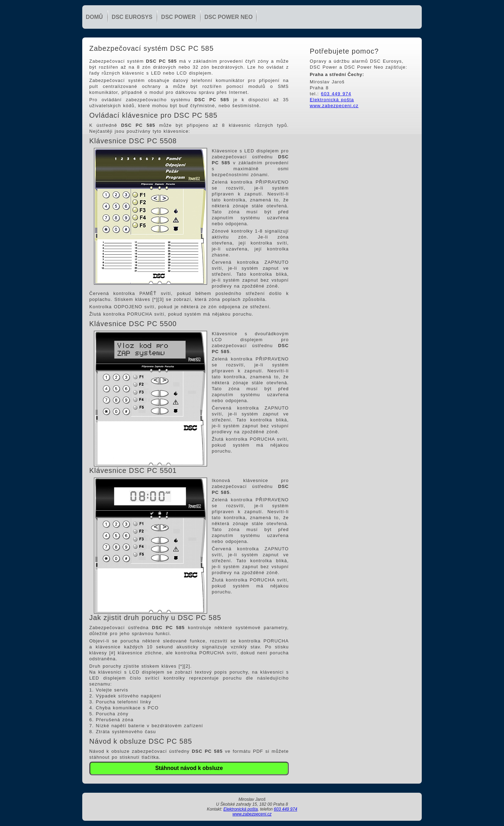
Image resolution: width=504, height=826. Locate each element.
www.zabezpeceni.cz (334, 106)
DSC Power (178, 17)
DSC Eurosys (132, 17)
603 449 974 (336, 94)
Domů (94, 17)
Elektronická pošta (332, 100)
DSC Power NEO (229, 17)
